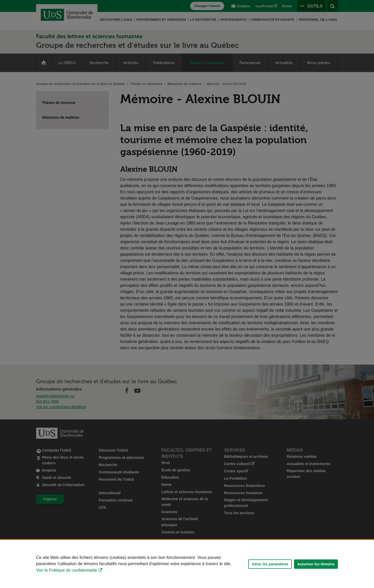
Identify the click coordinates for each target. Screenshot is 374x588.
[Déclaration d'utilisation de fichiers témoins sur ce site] (187, 564)
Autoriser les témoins (316, 564)
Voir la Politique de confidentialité (67, 570)
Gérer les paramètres (270, 564)
